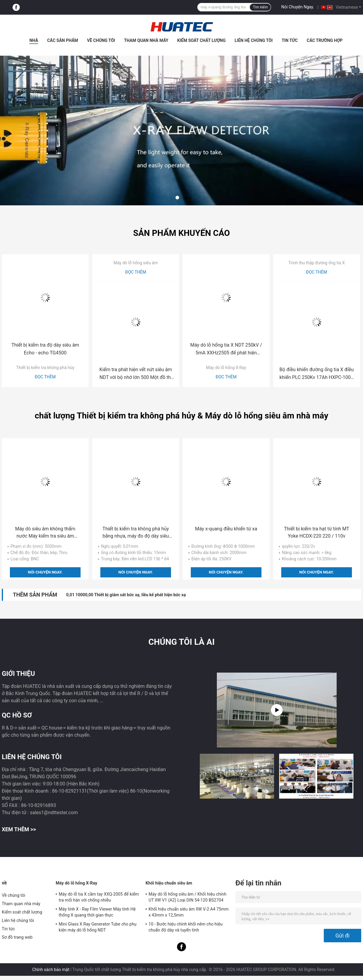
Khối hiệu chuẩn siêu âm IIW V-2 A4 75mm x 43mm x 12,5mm (189, 912)
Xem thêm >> (19, 829)
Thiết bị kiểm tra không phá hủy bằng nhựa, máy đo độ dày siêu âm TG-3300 (136, 533)
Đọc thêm (45, 377)
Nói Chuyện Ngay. (298, 7)
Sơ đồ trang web (17, 937)
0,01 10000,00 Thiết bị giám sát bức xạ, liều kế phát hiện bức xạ (126, 595)
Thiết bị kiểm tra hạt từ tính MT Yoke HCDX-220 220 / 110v (317, 532)
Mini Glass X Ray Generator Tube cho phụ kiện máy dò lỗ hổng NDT (98, 927)
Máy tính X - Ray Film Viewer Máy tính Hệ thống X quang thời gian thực (97, 912)
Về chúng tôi (101, 40)
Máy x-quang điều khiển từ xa (226, 529)
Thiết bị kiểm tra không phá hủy (45, 368)
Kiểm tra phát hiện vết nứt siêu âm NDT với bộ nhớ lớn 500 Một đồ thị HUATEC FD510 (136, 374)
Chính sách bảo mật (51, 970)
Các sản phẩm (62, 40)
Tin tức (290, 40)
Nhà (34, 40)
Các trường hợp (325, 40)
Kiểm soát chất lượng (201, 40)
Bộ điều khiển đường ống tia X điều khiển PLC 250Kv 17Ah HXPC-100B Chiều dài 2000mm (317, 374)
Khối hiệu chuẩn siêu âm (169, 883)
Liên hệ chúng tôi (254, 40)
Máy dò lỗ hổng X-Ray (226, 368)
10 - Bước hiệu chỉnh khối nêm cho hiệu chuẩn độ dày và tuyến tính (186, 927)
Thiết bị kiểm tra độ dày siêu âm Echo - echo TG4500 (45, 349)
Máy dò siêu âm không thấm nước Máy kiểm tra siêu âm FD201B (45, 533)
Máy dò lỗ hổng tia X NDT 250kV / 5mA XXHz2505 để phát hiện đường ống (226, 349)
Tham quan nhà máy (146, 40)
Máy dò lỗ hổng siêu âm (136, 263)
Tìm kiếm (260, 7)
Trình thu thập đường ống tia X (317, 263)
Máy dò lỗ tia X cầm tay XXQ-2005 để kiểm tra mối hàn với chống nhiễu (99, 897)
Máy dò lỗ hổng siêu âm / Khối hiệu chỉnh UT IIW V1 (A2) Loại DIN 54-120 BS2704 (187, 897)
